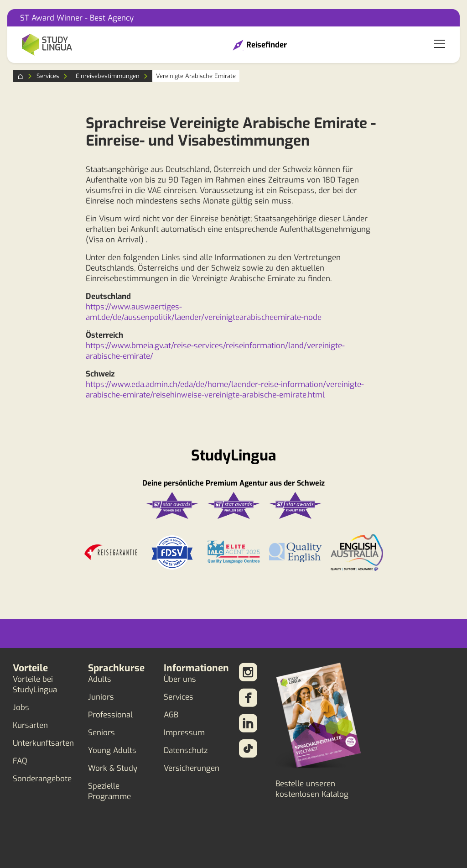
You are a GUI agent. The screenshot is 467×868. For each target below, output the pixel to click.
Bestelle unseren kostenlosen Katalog (312, 789)
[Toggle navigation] (440, 45)
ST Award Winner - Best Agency (77, 18)
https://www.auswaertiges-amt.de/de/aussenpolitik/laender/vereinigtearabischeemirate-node (204, 312)
